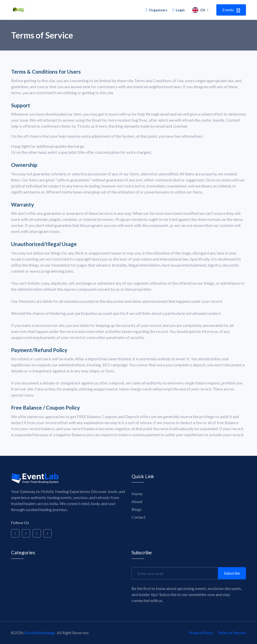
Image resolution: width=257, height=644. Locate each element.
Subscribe (232, 573)
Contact (139, 516)
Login (179, 10)
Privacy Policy (201, 633)
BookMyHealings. (40, 633)
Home (137, 493)
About (137, 501)
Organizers (157, 10)
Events (231, 10)
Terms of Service (232, 633)
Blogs (137, 509)
